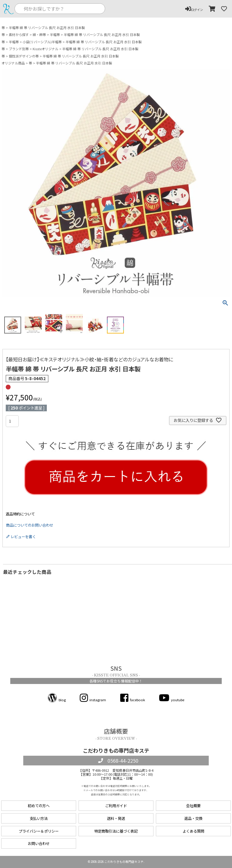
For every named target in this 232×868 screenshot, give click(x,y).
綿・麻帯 (39, 35)
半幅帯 (55, 35)
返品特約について (20, 514)
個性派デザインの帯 (24, 56)
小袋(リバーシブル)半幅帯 (42, 42)
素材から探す (19, 35)
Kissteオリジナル (45, 49)
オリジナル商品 (13, 63)
